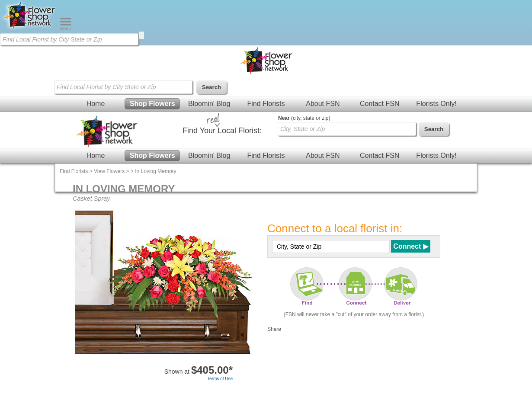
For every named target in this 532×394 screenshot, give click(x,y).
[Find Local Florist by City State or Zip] (69, 39)
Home (96, 104)
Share (274, 329)
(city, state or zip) (304, 118)
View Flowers (109, 171)
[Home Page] (30, 29)
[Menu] (66, 29)
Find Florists (266, 104)
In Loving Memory (155, 171)
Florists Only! (436, 104)
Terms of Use (220, 379)
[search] (141, 35)
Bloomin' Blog (209, 104)
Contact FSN (380, 104)
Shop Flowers (152, 104)
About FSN (323, 104)
